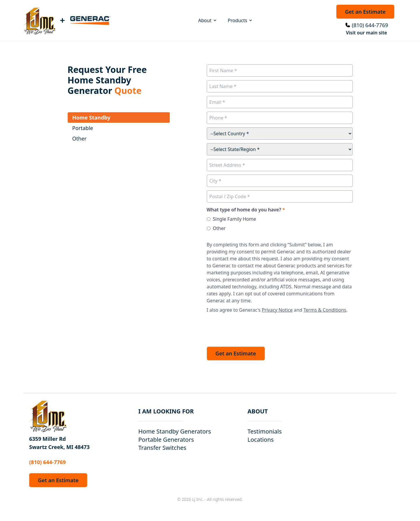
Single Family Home (235, 219)
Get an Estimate (365, 12)
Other (219, 228)
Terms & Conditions (325, 310)
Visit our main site (366, 33)
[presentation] (251, 328)
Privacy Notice (277, 310)
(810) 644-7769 (370, 25)
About (208, 20)
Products (240, 20)
